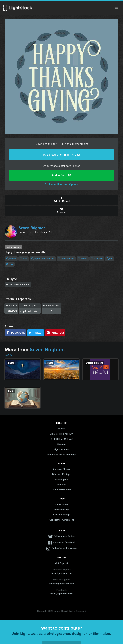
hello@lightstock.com (61, 594)
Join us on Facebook (64, 542)
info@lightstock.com (61, 573)
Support (61, 444)
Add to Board (61, 200)
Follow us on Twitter (64, 536)
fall (109, 259)
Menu (117, 8)
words (83, 259)
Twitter (36, 333)
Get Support (62, 563)
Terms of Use (62, 504)
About (61, 428)
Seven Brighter (32, 228)
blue (24, 259)
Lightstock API (61, 449)
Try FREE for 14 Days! (62, 439)
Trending (62, 485)
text (10, 264)
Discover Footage (62, 474)
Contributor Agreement (62, 520)
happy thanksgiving (43, 259)
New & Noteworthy (61, 490)
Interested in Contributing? (62, 455)
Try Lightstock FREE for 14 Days (62, 155)
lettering (97, 259)
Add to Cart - (62, 175)
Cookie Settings (62, 515)
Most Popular (61, 479)
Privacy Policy (61, 510)
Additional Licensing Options (61, 184)
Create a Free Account (61, 434)
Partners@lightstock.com (61, 584)
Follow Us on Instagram (64, 548)
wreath (11, 259)
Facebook (15, 333)
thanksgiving (66, 259)
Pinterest (55, 333)
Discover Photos (61, 469)
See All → (11, 355)
